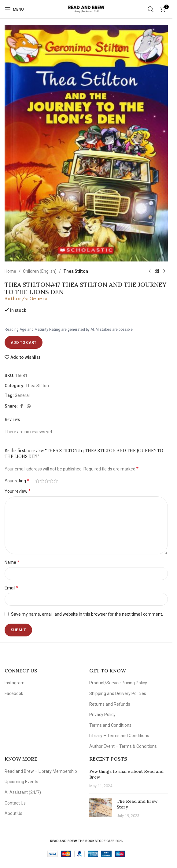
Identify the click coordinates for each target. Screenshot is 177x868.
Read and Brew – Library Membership (41, 771)
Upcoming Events (21, 782)
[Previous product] (149, 271)
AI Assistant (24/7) (23, 792)
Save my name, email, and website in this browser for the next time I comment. (87, 614)
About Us (13, 813)
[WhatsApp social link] (29, 406)
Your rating (17, 481)
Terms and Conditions (110, 725)
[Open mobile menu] (14, 9)
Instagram (15, 683)
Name (12, 562)
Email (11, 588)
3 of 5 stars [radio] (47, 481)
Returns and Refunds (110, 704)
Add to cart (24, 342)
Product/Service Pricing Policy (118, 683)
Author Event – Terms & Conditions (123, 746)
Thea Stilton (76, 271)
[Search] (151, 9)
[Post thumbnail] (101, 809)
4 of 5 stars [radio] (51, 481)
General (39, 298)
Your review (18, 491)
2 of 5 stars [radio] (42, 481)
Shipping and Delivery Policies (118, 693)
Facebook (14, 693)
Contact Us (15, 803)
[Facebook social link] (21, 406)
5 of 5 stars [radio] (56, 481)
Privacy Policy (102, 715)
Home (10, 271)
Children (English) (40, 271)
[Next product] (164, 271)
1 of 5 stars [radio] (37, 481)
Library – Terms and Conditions (119, 736)
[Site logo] (86, 9)
